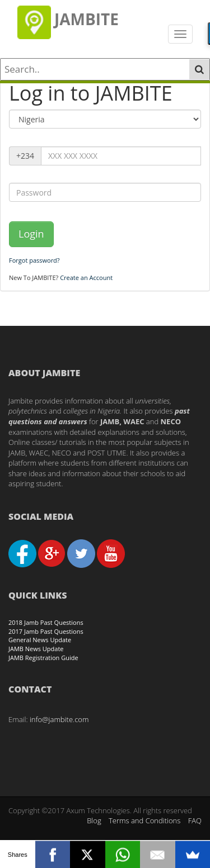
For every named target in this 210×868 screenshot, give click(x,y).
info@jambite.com (59, 719)
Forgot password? (34, 260)
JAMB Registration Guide (43, 658)
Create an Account (86, 278)
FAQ (195, 820)
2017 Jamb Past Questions (46, 631)
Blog (94, 820)
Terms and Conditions (144, 820)
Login (31, 234)
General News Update (40, 640)
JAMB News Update (36, 649)
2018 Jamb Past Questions (46, 622)
